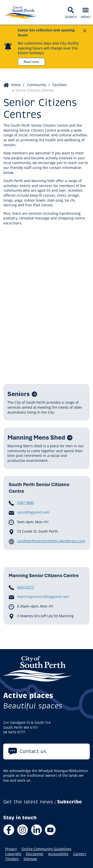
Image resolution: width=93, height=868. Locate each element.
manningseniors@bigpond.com (43, 597)
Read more (31, 62)
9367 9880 (25, 503)
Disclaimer (35, 854)
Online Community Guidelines (46, 849)
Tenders (12, 859)
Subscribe (70, 802)
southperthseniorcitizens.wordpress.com (51, 541)
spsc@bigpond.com (33, 512)
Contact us (33, 751)
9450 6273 (25, 587)
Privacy (11, 849)
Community (36, 85)
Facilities (60, 85)
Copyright (13, 854)
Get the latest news (28, 802)
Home (16, 85)
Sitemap (30, 859)
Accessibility (58, 854)
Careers (80, 854)
